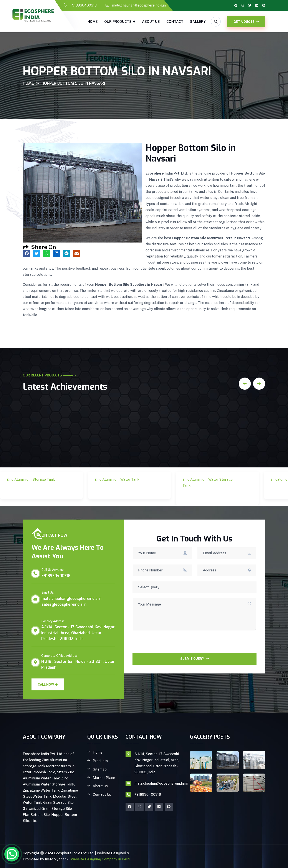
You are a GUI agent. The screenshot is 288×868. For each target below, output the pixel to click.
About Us (151, 22)
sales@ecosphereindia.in (64, 604)
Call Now (48, 685)
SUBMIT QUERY (195, 659)
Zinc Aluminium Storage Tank (34, 490)
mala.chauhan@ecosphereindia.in (139, 5)
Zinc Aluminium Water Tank (120, 490)
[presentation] (166, 644)
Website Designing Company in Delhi (100, 859)
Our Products (118, 22)
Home (93, 22)
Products (100, 761)
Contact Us (102, 795)
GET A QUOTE (246, 22)
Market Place (104, 778)
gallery (198, 22)
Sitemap (100, 769)
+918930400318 (83, 5)
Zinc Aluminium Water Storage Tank (208, 496)
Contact (175, 22)
